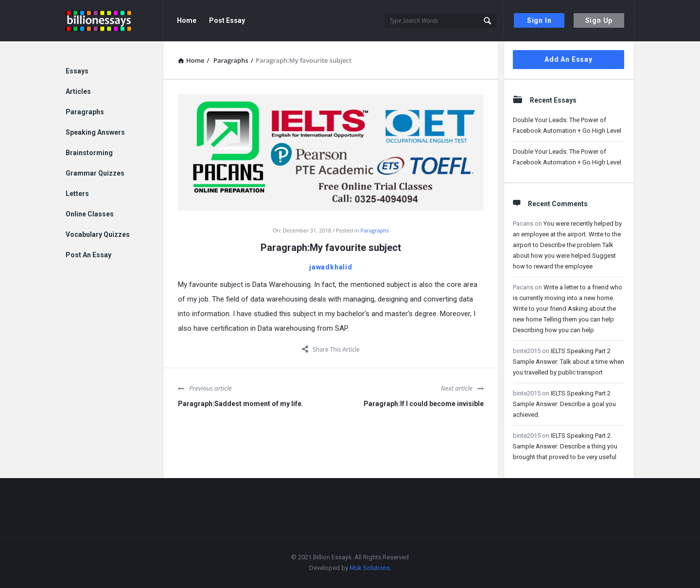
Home (187, 20)
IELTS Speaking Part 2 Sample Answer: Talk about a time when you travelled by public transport (569, 362)
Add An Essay (569, 59)
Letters (77, 194)
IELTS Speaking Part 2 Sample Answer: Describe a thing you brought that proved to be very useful (565, 446)
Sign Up (599, 20)
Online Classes (90, 214)
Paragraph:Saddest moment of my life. (241, 404)
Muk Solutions (370, 568)
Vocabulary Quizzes (98, 234)
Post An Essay (88, 255)
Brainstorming (89, 153)
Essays (77, 71)
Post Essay (227, 20)
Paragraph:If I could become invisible (424, 404)
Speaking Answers (95, 132)
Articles (78, 91)
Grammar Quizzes (95, 173)
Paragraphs (375, 230)
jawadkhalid (331, 267)
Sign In (539, 20)
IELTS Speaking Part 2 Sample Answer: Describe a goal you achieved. (564, 404)
